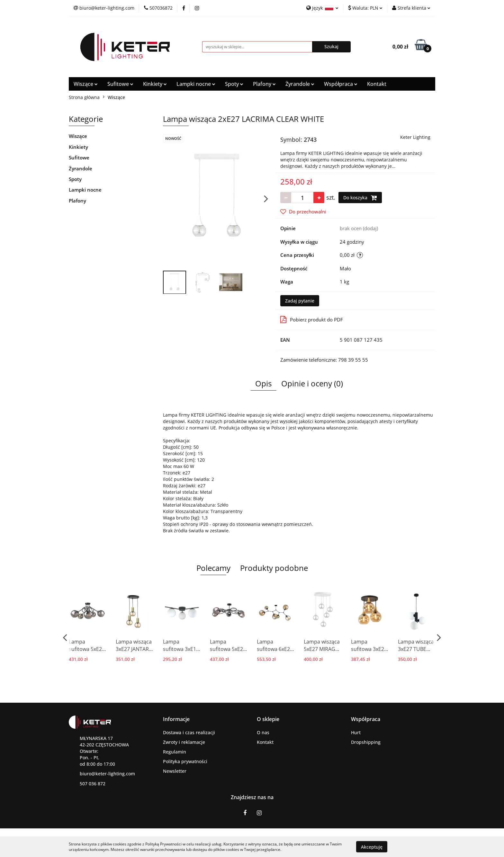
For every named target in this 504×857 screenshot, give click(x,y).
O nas (263, 732)
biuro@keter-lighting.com (107, 774)
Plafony (264, 84)
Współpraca (341, 84)
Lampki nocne (196, 84)
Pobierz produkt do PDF (312, 320)
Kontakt (377, 84)
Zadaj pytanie (300, 301)
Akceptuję (372, 847)
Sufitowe (120, 84)
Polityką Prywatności (163, 844)
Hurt (356, 732)
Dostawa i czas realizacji (189, 732)
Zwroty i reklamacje (184, 742)
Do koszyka (360, 198)
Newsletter (175, 771)
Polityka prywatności (185, 761)
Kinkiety (155, 84)
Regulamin (175, 752)
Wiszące (86, 84)
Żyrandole (300, 84)
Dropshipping (366, 742)
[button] (176, 719)
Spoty (234, 84)
